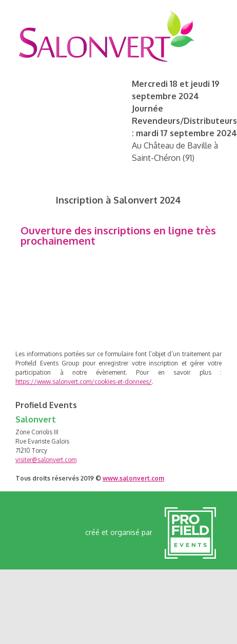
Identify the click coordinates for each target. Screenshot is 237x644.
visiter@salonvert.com (46, 460)
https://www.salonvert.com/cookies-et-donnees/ (84, 382)
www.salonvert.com (133, 478)
